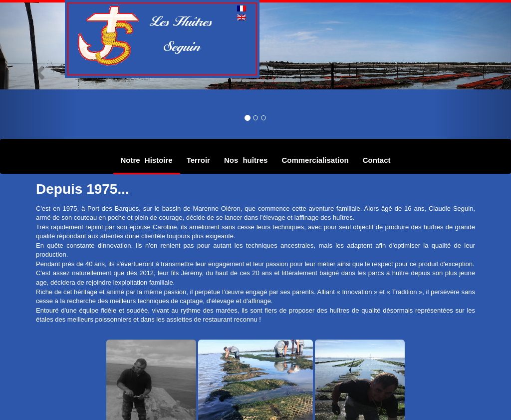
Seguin (176, 46)
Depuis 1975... (83, 189)
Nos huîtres (246, 160)
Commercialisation (315, 160)
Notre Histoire (147, 160)
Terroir (198, 160)
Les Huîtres (182, 21)
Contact (377, 160)
